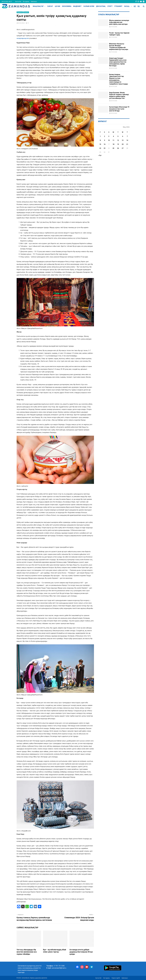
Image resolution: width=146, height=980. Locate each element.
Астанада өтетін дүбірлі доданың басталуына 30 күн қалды (81, 952)
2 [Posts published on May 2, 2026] (105, 136)
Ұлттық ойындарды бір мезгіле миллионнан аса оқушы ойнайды (27, 952)
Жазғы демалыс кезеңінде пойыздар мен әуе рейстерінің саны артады (119, 22)
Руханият (118, 6)
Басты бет (18, 2)
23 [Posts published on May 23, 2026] (105, 148)
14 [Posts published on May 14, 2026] (127, 140)
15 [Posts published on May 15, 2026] (100, 144)
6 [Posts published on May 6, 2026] (123, 136)
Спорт (110, 6)
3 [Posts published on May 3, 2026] (109, 136)
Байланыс (34, 2)
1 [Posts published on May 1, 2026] (100, 136)
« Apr (100, 155)
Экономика (67, 6)
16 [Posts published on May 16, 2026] (105, 144)
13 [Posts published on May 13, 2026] (123, 140)
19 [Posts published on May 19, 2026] (118, 144)
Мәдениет (77, 6)
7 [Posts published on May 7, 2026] (127, 136)
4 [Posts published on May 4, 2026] (113, 136)
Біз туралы (26, 2)
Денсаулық (101, 6)
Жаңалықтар (38, 6)
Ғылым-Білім (89, 6)
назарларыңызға (23, 38)
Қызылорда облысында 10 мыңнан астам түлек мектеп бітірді (119, 109)
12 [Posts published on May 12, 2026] (118, 140)
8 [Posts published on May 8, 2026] (100, 140)
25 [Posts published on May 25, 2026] (113, 148)
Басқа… (127, 6)
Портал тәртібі (116, 978)
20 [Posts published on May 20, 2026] (123, 144)
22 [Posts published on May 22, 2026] (100, 148)
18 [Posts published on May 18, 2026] (113, 144)
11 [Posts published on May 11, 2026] (113, 140)
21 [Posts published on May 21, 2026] (127, 144)
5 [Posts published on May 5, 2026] (118, 136)
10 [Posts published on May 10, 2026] (109, 140)
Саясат (50, 6)
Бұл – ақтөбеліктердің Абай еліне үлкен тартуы (55, 951)
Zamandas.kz (22, 966)
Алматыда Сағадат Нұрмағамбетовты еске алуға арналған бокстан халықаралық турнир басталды (118, 62)
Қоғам (57, 6)
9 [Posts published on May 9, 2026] (105, 140)
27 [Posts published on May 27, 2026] (123, 148)
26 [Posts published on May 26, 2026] (118, 148)
